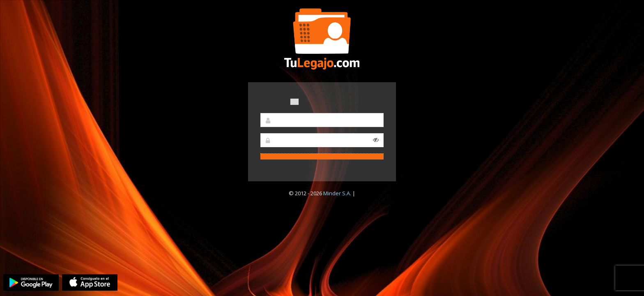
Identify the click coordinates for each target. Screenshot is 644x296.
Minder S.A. (337, 193)
